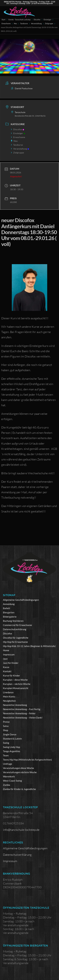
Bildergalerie (10, 617)
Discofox (37, 20)
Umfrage (8, 764)
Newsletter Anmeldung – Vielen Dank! (23, 718)
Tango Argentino (11, 751)
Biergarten (9, 612)
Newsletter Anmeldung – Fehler (19, 713)
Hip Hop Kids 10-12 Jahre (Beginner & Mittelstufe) (29, 646)
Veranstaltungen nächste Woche (20, 772)
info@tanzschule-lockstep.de (21, 830)
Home (6, 650)
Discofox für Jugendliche (16, 638)
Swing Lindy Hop (11, 747)
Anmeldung (9, 604)
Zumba (7, 785)
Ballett (7, 608)
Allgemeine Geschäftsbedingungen (21, 600)
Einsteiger (47, 20)
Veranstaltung (36, 23)
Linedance (8, 692)
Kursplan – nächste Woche (17, 684)
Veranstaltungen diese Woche (18, 768)
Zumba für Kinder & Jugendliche (19, 789)
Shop (6, 730)
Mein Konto (9, 697)
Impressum (9, 654)
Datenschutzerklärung (15, 629)
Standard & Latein (12, 739)
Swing (6, 743)
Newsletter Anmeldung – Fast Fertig (22, 709)
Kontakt (7, 671)
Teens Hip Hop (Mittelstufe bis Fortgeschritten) (27, 760)
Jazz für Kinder (11, 663)
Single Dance (10, 734)
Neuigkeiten (9, 701)
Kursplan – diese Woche (15, 680)
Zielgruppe (49, 23)
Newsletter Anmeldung (15, 705)
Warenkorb (9, 776)
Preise (6, 722)
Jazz (5, 659)
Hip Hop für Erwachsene (15, 642)
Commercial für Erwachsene (17, 625)
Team (6, 755)
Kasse (6, 667)
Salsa (6, 726)
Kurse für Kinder (11, 676)
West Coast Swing (12, 781)
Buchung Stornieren (13, 621)
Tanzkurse (24, 23)
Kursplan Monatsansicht (16, 688)
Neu (15, 23)
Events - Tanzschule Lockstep (20, 20)
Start (3, 20)
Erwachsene (6, 23)
